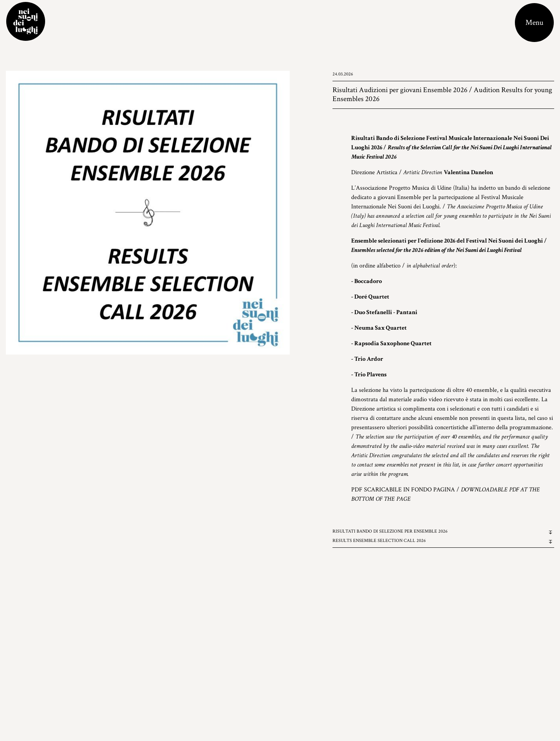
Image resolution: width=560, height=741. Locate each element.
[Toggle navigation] (534, 23)
